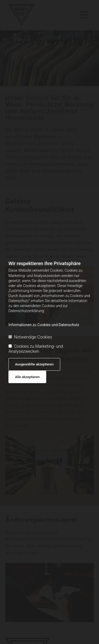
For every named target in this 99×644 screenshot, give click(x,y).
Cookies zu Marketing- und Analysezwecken (36, 349)
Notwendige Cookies (30, 337)
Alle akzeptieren (27, 377)
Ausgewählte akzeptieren (34, 364)
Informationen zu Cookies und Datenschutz (44, 325)
